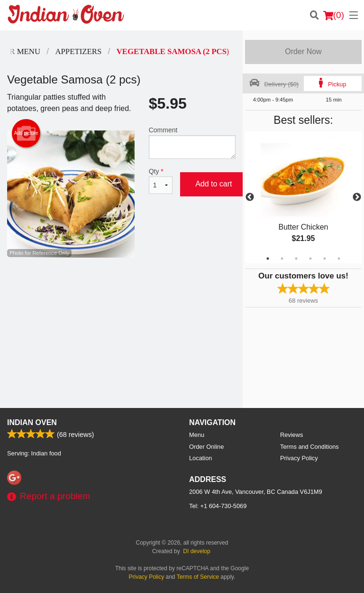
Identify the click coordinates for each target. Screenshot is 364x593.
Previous (250, 197)
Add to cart (214, 184)
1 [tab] (268, 259)
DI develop (196, 551)
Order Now (303, 51)
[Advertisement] (121, 288)
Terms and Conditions (309, 447)
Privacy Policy (299, 458)
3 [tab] (296, 259)
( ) (334, 15)
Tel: (218, 506)
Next (357, 197)
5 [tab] (325, 259)
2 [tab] (282, 259)
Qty (161, 181)
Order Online (206, 447)
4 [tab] (310, 259)
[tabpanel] (303, 197)
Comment (192, 143)
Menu (197, 435)
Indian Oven (32, 422)
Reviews (291, 435)
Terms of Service (198, 577)
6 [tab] (339, 259)
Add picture (26, 133)
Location (200, 458)
